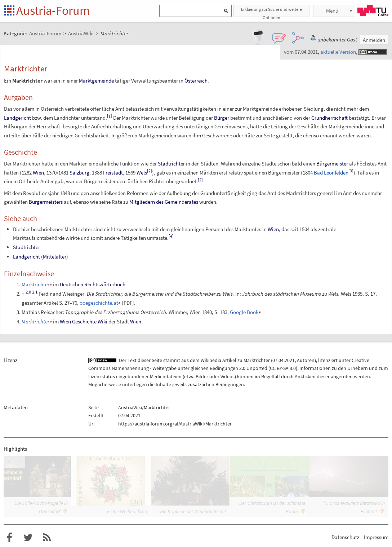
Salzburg (79, 173)
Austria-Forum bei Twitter (28, 538)
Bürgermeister (332, 164)
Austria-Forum (53, 10)
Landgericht (17, 118)
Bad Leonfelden (331, 173)
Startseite (10, 11)
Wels (142, 173)
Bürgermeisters (46, 202)
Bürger (222, 118)
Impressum (376, 537)
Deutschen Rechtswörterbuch (93, 284)
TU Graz (373, 10)
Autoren (306, 360)
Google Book (244, 312)
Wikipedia (211, 360)
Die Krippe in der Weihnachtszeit (193, 511)
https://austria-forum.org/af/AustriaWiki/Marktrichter (175, 424)
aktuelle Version (338, 52)
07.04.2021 (284, 360)
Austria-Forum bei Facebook (9, 538)
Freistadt (113, 173)
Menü (332, 11)
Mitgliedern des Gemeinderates (164, 202)
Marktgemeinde (96, 81)
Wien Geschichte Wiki (84, 321)
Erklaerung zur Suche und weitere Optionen (271, 12)
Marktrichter (35, 284)
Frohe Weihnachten (127, 511)
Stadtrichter (171, 164)
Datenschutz (345, 537)
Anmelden (374, 40)
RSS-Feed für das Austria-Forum (47, 538)
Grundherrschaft (329, 118)
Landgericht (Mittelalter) (41, 257)
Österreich (196, 81)
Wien (38, 173)
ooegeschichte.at (99, 303)
